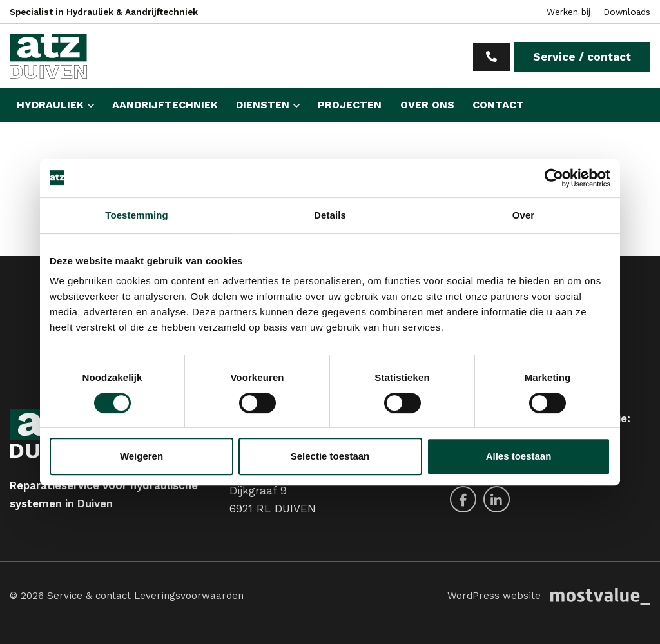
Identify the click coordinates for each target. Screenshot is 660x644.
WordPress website (494, 596)
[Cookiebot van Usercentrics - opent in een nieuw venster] (554, 178)
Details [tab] (330, 215)
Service (582, 57)
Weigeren (141, 456)
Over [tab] (524, 215)
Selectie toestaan (330, 456)
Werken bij (568, 12)
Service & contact (89, 596)
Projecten (350, 105)
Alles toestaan (519, 456)
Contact (498, 105)
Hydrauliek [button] (50, 105)
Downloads (627, 12)
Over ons (427, 105)
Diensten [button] (263, 105)
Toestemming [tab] (137, 215)
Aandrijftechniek (165, 105)
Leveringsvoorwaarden (189, 596)
